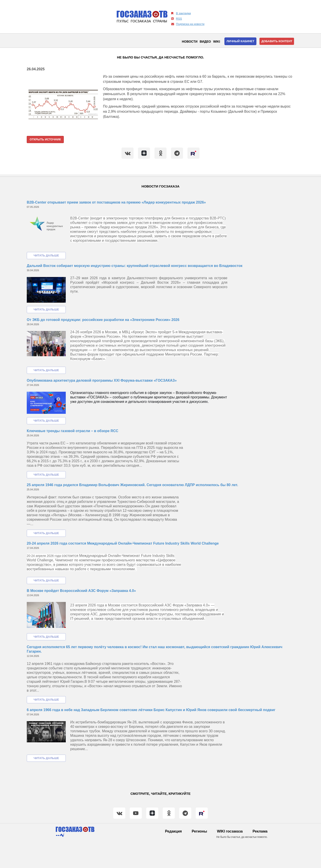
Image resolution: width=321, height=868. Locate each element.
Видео (205, 42)
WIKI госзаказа (230, 831)
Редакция (173, 831)
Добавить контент (277, 41)
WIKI (217, 42)
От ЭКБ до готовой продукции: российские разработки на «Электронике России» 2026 (103, 320)
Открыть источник (45, 139)
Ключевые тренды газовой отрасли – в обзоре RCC (73, 431)
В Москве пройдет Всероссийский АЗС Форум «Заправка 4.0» (81, 591)
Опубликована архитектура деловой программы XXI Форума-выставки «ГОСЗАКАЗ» (102, 380)
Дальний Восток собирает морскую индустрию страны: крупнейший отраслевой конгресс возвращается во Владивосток (135, 266)
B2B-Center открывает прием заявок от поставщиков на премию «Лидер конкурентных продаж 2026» (116, 202)
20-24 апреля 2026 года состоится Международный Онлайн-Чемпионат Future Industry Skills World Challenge (123, 543)
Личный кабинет (240, 41)
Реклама (260, 831)
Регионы (199, 831)
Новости (190, 42)
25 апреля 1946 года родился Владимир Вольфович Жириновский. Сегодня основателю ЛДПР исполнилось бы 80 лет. (132, 485)
